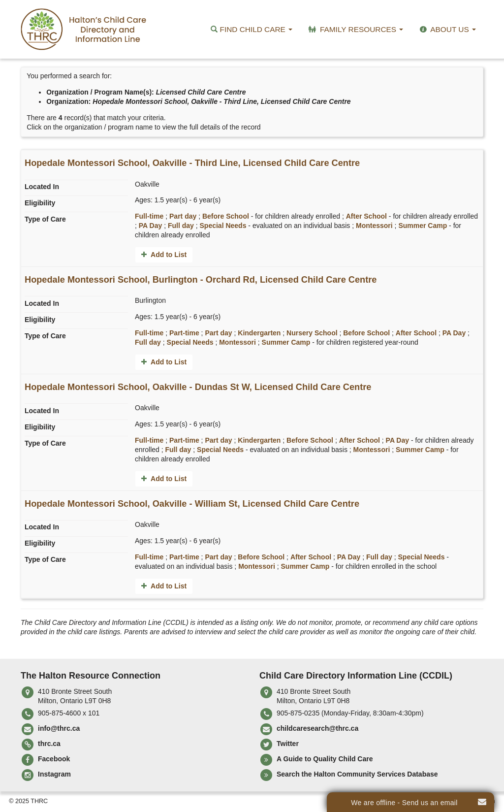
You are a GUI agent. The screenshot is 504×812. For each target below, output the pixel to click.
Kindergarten (259, 333)
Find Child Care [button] (252, 29)
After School (366, 216)
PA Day (150, 226)
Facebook (54, 759)
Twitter (288, 744)
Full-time (149, 216)
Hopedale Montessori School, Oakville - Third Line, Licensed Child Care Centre (192, 163)
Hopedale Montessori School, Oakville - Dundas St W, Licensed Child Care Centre (198, 387)
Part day (183, 216)
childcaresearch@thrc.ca (317, 728)
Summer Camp (423, 226)
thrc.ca (49, 744)
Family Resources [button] (355, 29)
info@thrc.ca (59, 728)
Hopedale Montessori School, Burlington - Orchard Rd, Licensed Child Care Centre (201, 280)
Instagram (54, 774)
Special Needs (223, 226)
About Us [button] (447, 29)
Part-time (184, 333)
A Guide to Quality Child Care (325, 759)
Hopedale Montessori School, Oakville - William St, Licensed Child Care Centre (192, 504)
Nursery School (312, 333)
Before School (226, 216)
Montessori (374, 226)
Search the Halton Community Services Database (357, 774)
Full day (181, 226)
